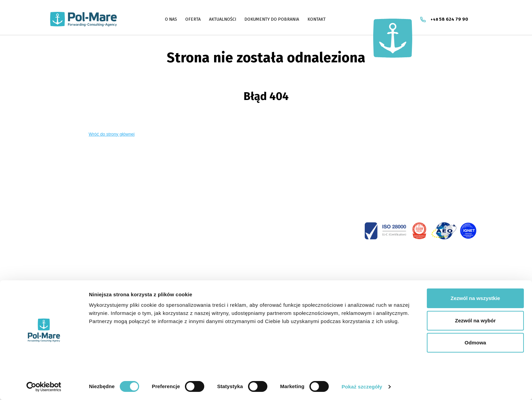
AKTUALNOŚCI (223, 19)
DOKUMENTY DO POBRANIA (272, 19)
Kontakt (317, 19)
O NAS (171, 19)
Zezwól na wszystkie (475, 295)
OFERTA (193, 19)
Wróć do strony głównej (111, 134)
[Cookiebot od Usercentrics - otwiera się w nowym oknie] (44, 387)
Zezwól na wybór (475, 318)
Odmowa (475, 340)
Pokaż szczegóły (362, 387)
